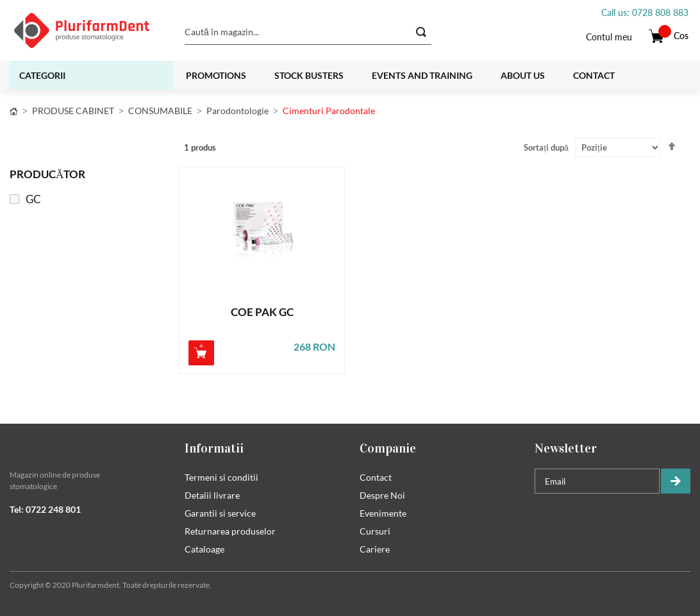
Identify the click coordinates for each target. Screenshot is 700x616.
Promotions (216, 75)
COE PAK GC (262, 312)
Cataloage (204, 549)
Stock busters (309, 75)
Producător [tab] (47, 174)
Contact (594, 75)
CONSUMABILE (160, 111)
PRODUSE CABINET (73, 111)
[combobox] (308, 32)
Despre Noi (382, 495)
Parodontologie (238, 111)
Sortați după (546, 147)
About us (523, 75)
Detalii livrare (212, 495)
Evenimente (383, 513)
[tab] (88, 448)
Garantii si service (220, 513)
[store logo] (90, 30)
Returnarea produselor (230, 531)
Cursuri (375, 531)
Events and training (422, 75)
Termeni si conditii (221, 477)
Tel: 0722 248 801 (45, 509)
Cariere (375, 549)
